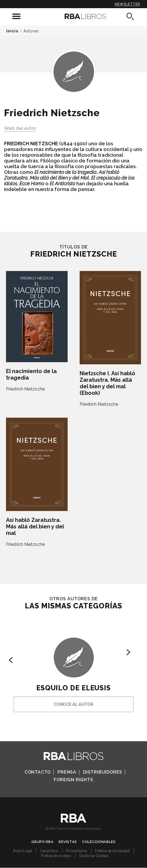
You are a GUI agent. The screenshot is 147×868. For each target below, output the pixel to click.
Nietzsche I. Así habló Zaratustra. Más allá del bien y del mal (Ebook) (107, 383)
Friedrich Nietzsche (25, 389)
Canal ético (49, 851)
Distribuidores (103, 772)
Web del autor (20, 128)
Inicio (12, 31)
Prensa (67, 772)
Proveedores (77, 851)
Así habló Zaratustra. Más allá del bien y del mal (35, 527)
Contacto (38, 772)
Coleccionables (99, 842)
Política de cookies (56, 856)
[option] (73, 667)
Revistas (68, 842)
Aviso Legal (22, 851)
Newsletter (127, 4)
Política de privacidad (112, 851)
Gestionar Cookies (94, 856)
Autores (31, 31)
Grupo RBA (42, 842)
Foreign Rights (73, 780)
